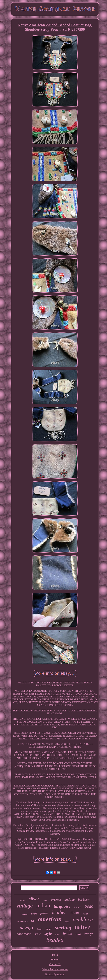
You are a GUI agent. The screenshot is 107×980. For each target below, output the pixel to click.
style (48, 934)
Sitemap (55, 960)
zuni (78, 934)
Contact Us (55, 964)
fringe (89, 934)
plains (22, 900)
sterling (63, 928)
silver (34, 899)
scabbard (56, 900)
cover (85, 914)
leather (59, 912)
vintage (25, 906)
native (83, 927)
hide (57, 934)
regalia (25, 914)
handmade (24, 934)
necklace (83, 919)
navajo (26, 928)
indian (43, 905)
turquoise (62, 906)
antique (69, 899)
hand (49, 929)
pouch (78, 907)
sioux (74, 913)
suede (45, 901)
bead (89, 906)
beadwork (84, 900)
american (50, 919)
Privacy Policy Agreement (55, 969)
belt (33, 921)
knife (67, 922)
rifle (38, 934)
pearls (44, 913)
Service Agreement (55, 974)
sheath (39, 929)
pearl (34, 914)
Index (55, 955)
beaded (55, 940)
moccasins (22, 921)
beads (67, 934)
